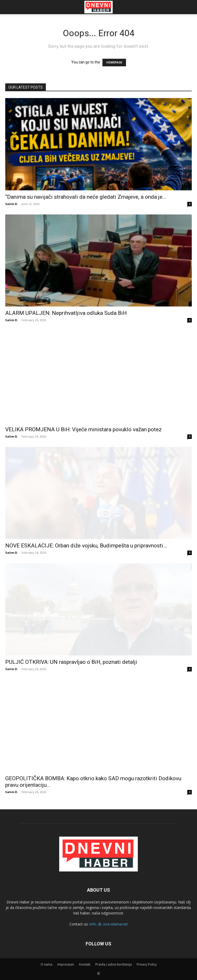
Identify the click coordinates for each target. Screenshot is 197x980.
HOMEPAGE (114, 63)
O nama (46, 964)
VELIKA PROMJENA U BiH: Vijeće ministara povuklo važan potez (83, 429)
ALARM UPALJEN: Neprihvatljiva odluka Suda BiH (66, 313)
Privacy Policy (147, 964)
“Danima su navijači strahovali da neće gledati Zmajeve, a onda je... (86, 197)
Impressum (66, 964)
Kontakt (85, 964)
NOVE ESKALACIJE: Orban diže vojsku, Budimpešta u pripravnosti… (86, 546)
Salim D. (12, 204)
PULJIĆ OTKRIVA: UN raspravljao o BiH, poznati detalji (71, 662)
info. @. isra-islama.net (109, 924)
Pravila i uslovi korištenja (114, 964)
